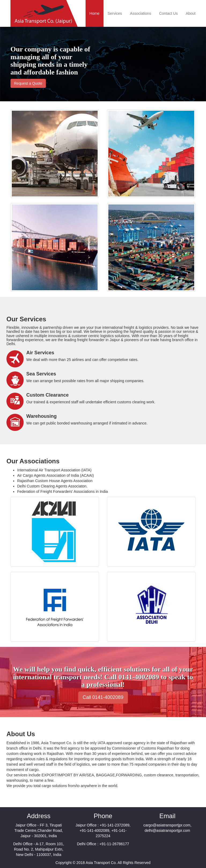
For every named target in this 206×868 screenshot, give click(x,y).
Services (115, 13)
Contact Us (168, 13)
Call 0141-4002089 (103, 697)
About (191, 13)
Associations (141, 13)
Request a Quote (28, 83)
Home (95, 13)
